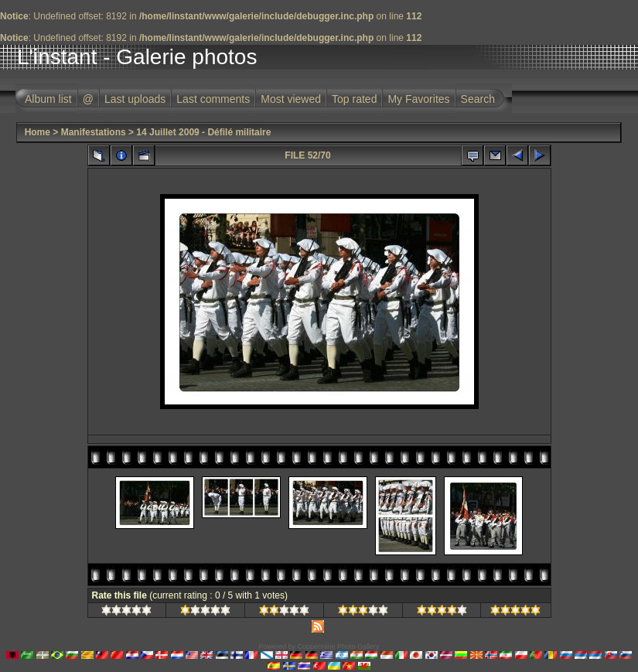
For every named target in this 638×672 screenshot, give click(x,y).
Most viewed (291, 99)
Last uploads (135, 99)
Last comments (213, 99)
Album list (48, 99)
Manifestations (94, 132)
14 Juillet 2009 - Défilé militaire (203, 132)
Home (38, 132)
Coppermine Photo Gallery (338, 646)
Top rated (354, 99)
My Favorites (418, 99)
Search (478, 99)
